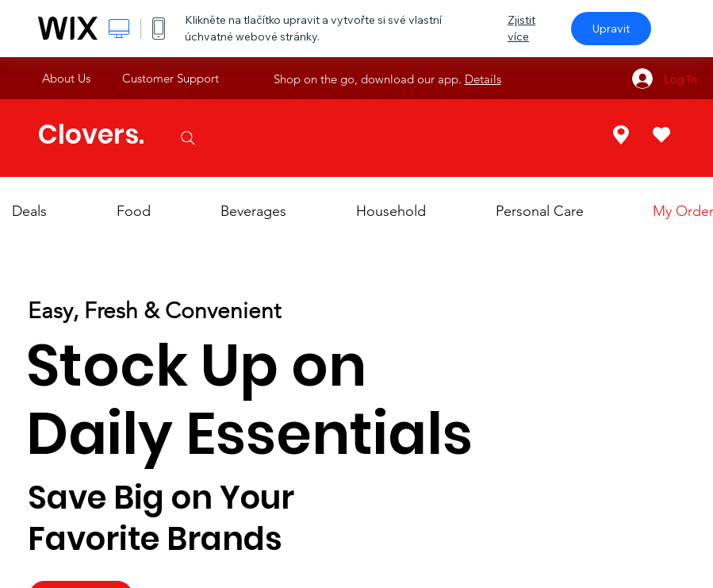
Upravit (611, 29)
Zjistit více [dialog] (521, 28)
